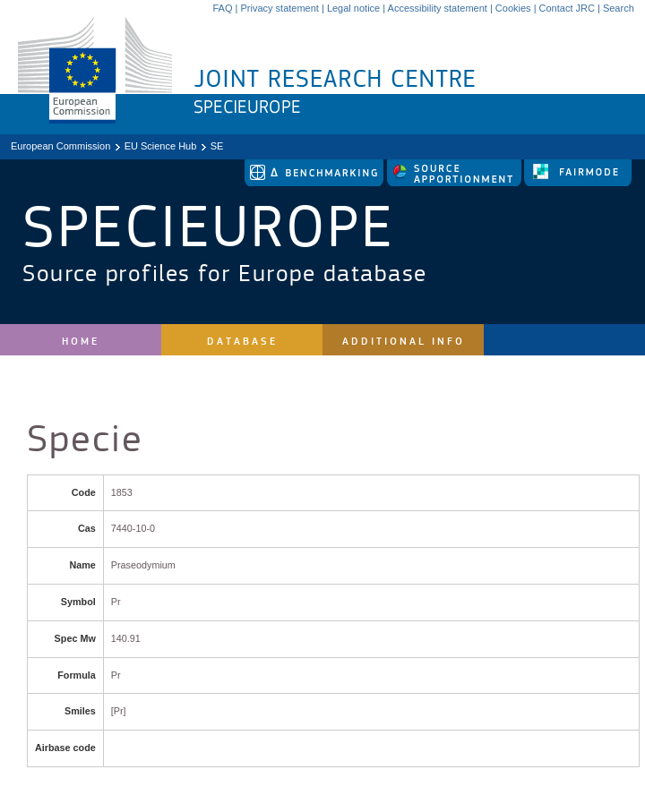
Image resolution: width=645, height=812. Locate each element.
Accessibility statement (438, 8)
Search (619, 8)
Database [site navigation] (242, 342)
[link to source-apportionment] (456, 183)
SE (217, 146)
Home (81, 342)
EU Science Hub (161, 146)
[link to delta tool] (315, 183)
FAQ (222, 8)
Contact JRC (567, 8)
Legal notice (353, 8)
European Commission (60, 146)
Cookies (513, 8)
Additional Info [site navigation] (404, 342)
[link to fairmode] (578, 183)
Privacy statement (279, 8)
